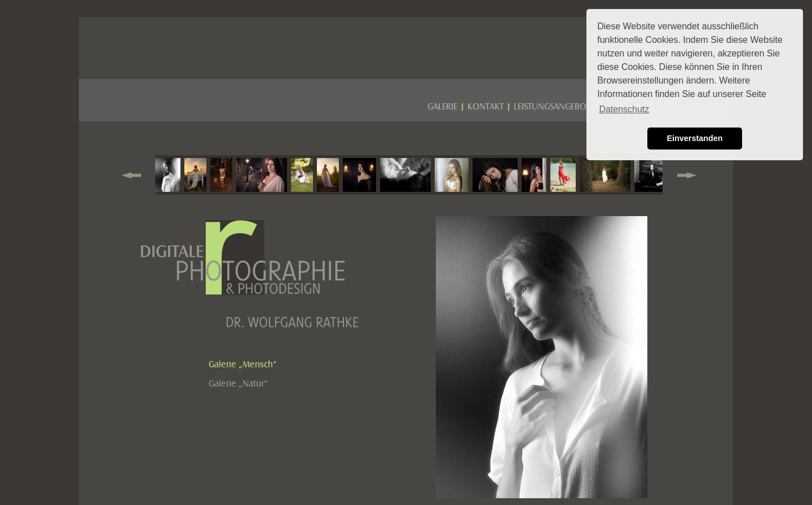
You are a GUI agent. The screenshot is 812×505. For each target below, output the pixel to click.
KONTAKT (486, 107)
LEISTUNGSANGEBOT (552, 107)
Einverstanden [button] (694, 138)
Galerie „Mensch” (243, 365)
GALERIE (442, 107)
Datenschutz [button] (624, 109)
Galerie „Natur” (238, 384)
